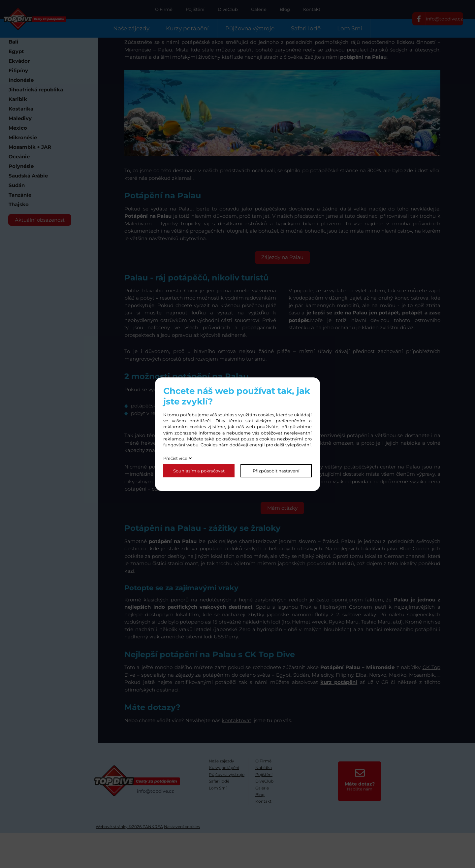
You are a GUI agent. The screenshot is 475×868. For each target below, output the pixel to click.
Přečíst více (175, 458)
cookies (266, 415)
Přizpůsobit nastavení (276, 471)
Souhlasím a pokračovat (199, 471)
